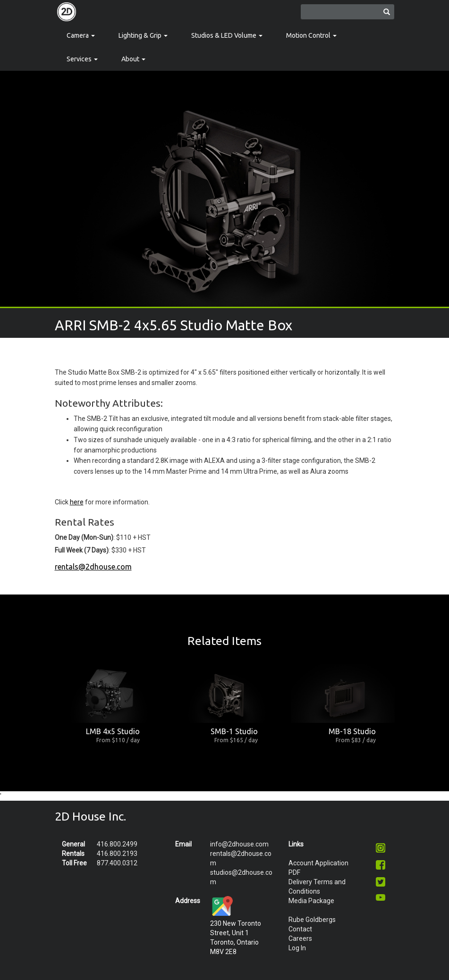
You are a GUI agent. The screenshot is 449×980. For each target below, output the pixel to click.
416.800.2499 (117, 844)
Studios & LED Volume (227, 35)
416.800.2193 (117, 854)
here (77, 502)
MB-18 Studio (352, 731)
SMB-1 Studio (234, 731)
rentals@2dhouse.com (93, 567)
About (133, 59)
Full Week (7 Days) (82, 550)
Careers (300, 938)
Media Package (311, 901)
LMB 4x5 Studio (113, 731)
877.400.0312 (117, 863)
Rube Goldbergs (312, 920)
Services (82, 59)
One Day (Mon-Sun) (84, 537)
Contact (300, 929)
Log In (297, 948)
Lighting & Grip (143, 35)
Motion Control (311, 35)
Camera (81, 35)
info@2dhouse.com (239, 844)
